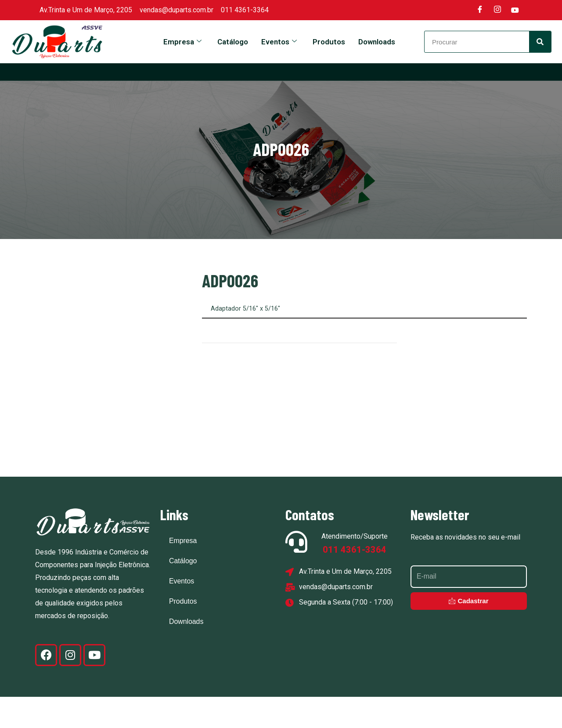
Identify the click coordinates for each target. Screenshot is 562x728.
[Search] (540, 42)
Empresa (182, 42)
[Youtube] (515, 10)
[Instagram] (497, 10)
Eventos (279, 42)
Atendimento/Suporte (355, 568)
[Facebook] (480, 10)
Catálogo (233, 42)
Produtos (329, 42)
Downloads (377, 42)
